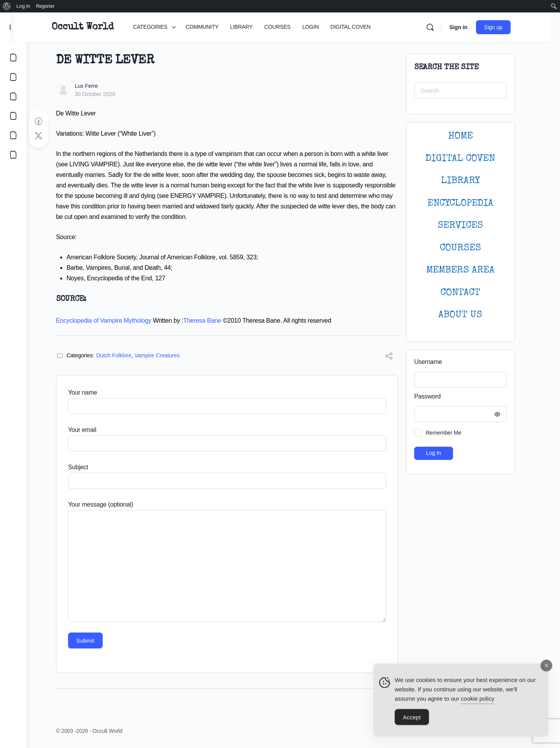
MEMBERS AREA (468, 270)
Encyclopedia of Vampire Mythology (111, 321)
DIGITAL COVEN (468, 159)
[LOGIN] (13, 135)
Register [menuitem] (45, 6)
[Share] (397, 357)
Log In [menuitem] (23, 6)
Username (436, 362)
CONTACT (468, 293)
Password (466, 397)
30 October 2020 (103, 94)
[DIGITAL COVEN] (13, 155)
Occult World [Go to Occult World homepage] (95, 27)
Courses (468, 248)
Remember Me (451, 433)
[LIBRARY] (13, 96)
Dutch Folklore (122, 355)
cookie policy (478, 703)
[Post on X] (46, 136)
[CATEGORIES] (13, 58)
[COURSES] (13, 116)
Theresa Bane (210, 321)
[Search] (442, 27)
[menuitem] (7, 6)
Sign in (470, 27)
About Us (468, 315)
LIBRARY (468, 181)
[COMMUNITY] (13, 77)
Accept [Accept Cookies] (412, 721)
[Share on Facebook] (46, 122)
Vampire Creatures (165, 355)
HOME (468, 136)
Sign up (505, 27)
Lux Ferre (94, 86)
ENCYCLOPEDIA (468, 204)
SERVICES (468, 226)
